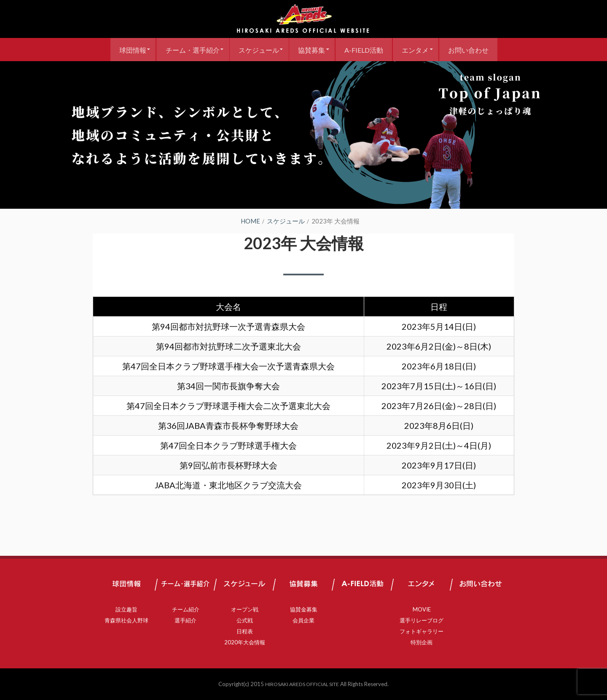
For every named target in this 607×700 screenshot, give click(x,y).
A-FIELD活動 (367, 50)
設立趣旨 (126, 609)
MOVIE (422, 609)
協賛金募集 (304, 609)
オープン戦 (245, 609)
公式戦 (245, 620)
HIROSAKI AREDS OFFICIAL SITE (302, 684)
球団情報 (123, 50)
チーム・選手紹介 (186, 50)
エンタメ (421, 50)
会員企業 (303, 620)
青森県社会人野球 (126, 620)
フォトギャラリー (422, 631)
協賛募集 (312, 50)
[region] (303, 135)
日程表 (245, 631)
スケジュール (255, 50)
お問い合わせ (477, 50)
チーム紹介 (186, 609)
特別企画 (422, 642)
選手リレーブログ (422, 620)
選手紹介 (185, 620)
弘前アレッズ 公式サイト (303, 19)
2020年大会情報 (245, 642)
